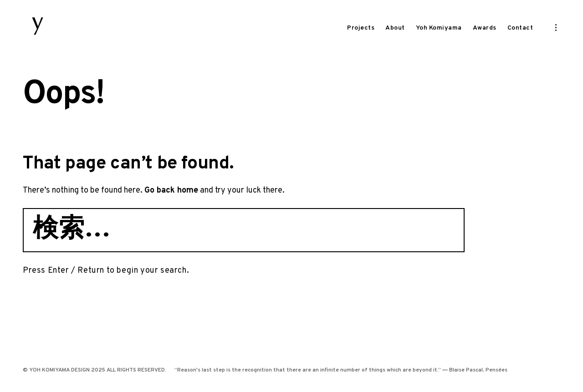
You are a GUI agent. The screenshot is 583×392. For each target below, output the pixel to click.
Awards (485, 28)
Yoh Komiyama (439, 28)
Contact (520, 28)
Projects (361, 28)
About (395, 28)
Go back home (171, 207)
